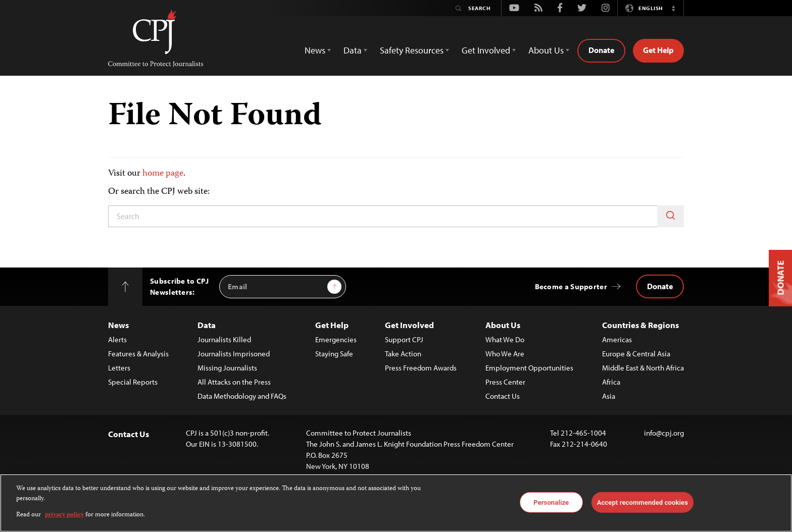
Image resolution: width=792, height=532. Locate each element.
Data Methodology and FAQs (242, 396)
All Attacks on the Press (234, 382)
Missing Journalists (227, 368)
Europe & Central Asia (636, 354)
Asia (609, 396)
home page (163, 174)
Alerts (117, 339)
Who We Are (505, 354)
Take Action (403, 354)
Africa (611, 382)
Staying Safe (334, 354)
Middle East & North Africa (643, 368)
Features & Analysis (138, 354)
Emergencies (336, 339)
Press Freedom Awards (421, 368)
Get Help (658, 50)
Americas (617, 339)
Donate (601, 50)
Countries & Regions (640, 325)
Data (207, 325)
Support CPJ (404, 339)
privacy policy (64, 515)
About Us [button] (546, 50)
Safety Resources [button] (412, 50)
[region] (396, 503)
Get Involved (409, 325)
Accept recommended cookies (642, 502)
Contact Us (503, 396)
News (118, 325)
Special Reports (133, 382)
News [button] (315, 50)
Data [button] (353, 50)
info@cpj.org (664, 433)
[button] (673, 8)
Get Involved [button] (486, 50)
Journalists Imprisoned (234, 354)
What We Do (505, 339)
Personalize (551, 502)
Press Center (505, 382)
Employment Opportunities (529, 368)
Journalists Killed (224, 339)
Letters (119, 368)
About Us (503, 325)
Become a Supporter (571, 286)
